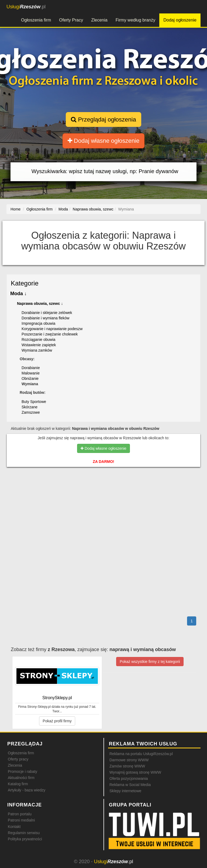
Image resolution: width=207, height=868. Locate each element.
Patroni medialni (21, 820)
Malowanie (31, 373)
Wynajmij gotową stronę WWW (135, 772)
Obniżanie (30, 378)
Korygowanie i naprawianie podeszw (52, 329)
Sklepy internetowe (125, 791)
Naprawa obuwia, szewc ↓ (40, 303)
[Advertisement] (103, 494)
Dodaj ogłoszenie (180, 20)
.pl (26, 7)
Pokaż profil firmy (57, 721)
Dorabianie (31, 368)
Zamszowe (31, 412)
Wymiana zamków (37, 350)
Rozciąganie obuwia (38, 340)
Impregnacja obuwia (38, 323)
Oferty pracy (18, 759)
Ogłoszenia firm (36, 20)
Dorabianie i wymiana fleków (45, 318)
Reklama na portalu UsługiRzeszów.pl (141, 754)
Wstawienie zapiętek (39, 345)
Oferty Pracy (71, 20)
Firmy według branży (136, 20)
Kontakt (14, 827)
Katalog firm (18, 784)
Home (15, 209)
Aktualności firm (21, 778)
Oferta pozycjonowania (129, 778)
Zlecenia (99, 20)
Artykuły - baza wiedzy (27, 790)
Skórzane (30, 407)
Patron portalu (20, 814)
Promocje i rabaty (23, 771)
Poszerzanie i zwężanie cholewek (50, 334)
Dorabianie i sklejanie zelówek (47, 313)
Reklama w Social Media (130, 785)
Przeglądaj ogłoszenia (103, 119)
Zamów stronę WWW (127, 766)
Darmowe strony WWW (129, 760)
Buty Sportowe (34, 402)
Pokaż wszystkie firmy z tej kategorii (150, 662)
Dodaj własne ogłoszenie (104, 141)
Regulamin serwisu (24, 833)
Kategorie (25, 283)
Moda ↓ (18, 294)
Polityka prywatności (25, 839)
